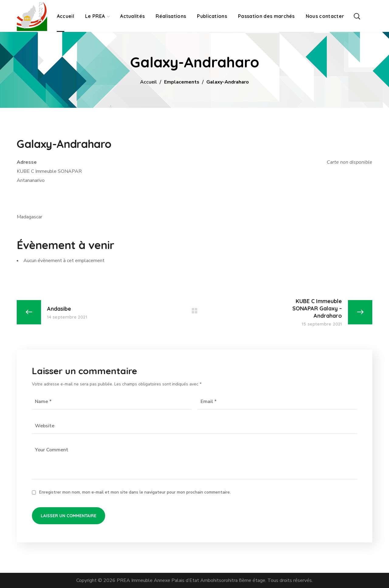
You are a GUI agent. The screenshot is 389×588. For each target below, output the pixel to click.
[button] (357, 16)
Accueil (148, 82)
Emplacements (182, 82)
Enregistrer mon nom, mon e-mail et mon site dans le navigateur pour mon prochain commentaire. (135, 492)
